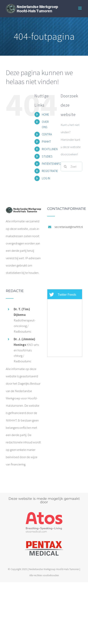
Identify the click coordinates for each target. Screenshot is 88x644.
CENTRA (47, 134)
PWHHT (46, 142)
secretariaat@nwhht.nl (68, 227)
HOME (45, 114)
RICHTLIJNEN (50, 149)
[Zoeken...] (71, 166)
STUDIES (47, 156)
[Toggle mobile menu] (80, 8)
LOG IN (46, 178)
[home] (23, 211)
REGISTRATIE (50, 171)
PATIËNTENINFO (51, 164)
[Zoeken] (65, 166)
